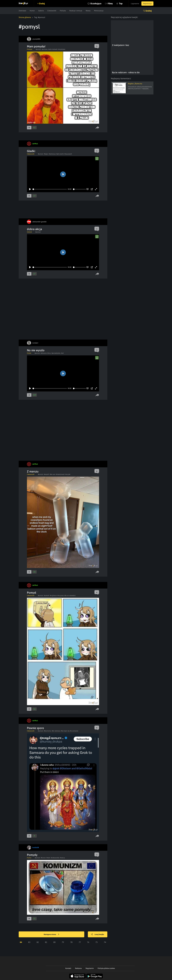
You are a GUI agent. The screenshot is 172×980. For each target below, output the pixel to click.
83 (29, 942)
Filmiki (29, 353)
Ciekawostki (52, 11)
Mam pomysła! (36, 46)
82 (38, 942)
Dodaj (42, 3)
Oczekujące (96, 3)
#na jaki (68, 474)
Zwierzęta (22, 11)
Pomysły (32, 855)
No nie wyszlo (36, 350)
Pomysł (32, 593)
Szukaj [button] (149, 11)
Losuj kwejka (98, 934)
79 (63, 942)
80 (54, 942)
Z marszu (33, 471)
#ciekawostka (55, 858)
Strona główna (25, 17)
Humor (32, 11)
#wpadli (47, 474)
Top (121, 3)
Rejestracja (147, 4)
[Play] (30, 189)
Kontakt (68, 968)
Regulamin (90, 968)
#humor (43, 858)
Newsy (88, 11)
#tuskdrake (62, 49)
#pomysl (38, 49)
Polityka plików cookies (106, 968)
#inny (49, 353)
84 (21, 942)
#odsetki (55, 49)
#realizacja (52, 154)
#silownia (44, 353)
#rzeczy (63, 858)
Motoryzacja (99, 11)
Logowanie (135, 4)
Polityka (63, 11)
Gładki (31, 151)
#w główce (53, 596)
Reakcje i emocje (76, 11)
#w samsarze (74, 731)
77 (80, 942)
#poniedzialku (56, 353)
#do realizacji (56, 731)
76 (88, 942)
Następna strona (51, 934)
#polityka (45, 49)
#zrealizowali (60, 474)
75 (97, 942)
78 (71, 942)
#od (62, 353)
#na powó (61, 596)
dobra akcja (34, 229)
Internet (29, 232)
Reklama (78, 968)
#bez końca (48, 731)
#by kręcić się (65, 731)
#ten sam (53, 474)
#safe (50, 49)
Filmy (110, 3)
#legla (46, 154)
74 (105, 942)
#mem (48, 858)
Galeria (41, 11)
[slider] (50, 189)
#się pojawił (68, 154)
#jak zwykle (60, 154)
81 (46, 942)
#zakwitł (47, 596)
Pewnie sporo (35, 728)
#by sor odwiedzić (70, 596)
